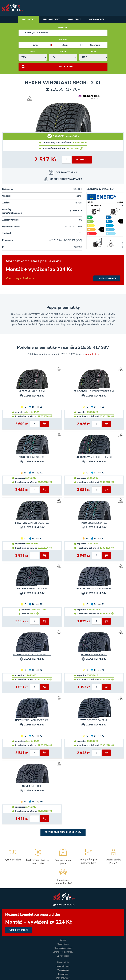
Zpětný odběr (63, 956)
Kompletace (75, 20)
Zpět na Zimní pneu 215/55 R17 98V (63, 833)
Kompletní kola (63, 966)
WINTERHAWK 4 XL (32, 523)
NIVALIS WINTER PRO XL (32, 655)
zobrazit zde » (92, 355)
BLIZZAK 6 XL (32, 589)
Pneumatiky (25, 20)
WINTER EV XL (94, 655)
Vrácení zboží (63, 970)
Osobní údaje (63, 944)
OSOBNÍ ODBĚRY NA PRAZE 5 (66, 180)
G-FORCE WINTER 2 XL (94, 392)
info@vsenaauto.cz (65, 904)
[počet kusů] (66, 160)
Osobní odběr (99, 20)
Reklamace (63, 974)
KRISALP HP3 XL (32, 392)
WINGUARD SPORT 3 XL (32, 721)
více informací (63, 271)
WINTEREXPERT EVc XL (94, 458)
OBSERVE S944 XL (32, 458)
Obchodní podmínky (63, 948)
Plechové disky (50, 20)
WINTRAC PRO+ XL (94, 589)
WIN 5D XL (32, 787)
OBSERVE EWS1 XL (94, 721)
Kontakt (63, 940)
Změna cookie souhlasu (63, 952)
